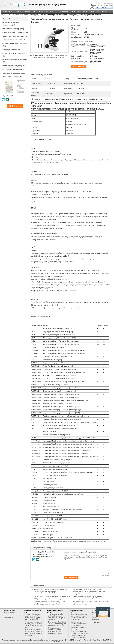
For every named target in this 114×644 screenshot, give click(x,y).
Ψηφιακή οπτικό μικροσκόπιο (13, 40)
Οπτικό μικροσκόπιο (10, 50)
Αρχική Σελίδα (5, 15)
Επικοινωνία (80, 67)
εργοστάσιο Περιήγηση (46, 12)
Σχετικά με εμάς (30, 12)
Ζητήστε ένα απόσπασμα (99, 5)
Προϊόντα (15, 15)
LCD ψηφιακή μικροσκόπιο (12, 69)
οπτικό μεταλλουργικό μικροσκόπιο (15, 44)
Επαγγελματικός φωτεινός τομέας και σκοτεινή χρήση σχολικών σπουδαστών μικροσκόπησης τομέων (79, 634)
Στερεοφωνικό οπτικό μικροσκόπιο (15, 60)
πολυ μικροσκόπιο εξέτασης (13, 66)
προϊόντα (18, 12)
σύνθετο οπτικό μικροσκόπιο (13, 73)
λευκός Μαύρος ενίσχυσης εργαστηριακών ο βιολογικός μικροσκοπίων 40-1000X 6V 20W (34, 625)
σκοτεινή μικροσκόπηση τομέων (14, 32)
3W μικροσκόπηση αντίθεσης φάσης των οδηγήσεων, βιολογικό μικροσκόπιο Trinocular (55, 631)
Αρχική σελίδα (7, 12)
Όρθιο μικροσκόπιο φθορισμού (14, 36)
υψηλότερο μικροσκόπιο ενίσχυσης (74, 541)
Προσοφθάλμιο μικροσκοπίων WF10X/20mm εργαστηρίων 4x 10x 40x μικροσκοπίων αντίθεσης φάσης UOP (89, 592)
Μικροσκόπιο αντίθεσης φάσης (29, 15)
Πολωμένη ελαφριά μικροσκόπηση (15, 53)
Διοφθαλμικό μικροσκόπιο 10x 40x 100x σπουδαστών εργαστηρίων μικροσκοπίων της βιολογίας (34, 633)
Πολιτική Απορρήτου (8, 640)
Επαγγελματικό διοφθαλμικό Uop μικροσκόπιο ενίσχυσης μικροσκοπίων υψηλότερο (57, 624)
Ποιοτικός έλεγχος (63, 12)
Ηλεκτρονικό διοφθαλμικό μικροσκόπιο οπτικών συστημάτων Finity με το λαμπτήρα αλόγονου (33, 617)
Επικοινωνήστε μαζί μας (80, 12)
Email (111, 5)
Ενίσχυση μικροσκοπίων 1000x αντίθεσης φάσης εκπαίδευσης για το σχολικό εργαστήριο (57, 617)
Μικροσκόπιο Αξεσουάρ (11, 77)
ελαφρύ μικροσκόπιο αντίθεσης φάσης (50, 541)
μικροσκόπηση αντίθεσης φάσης (96, 541)
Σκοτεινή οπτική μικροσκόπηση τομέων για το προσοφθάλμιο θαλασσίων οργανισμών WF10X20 (79, 626)
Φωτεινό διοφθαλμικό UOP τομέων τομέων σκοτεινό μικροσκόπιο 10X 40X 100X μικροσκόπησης (79, 617)
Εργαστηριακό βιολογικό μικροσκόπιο (33, 611)
